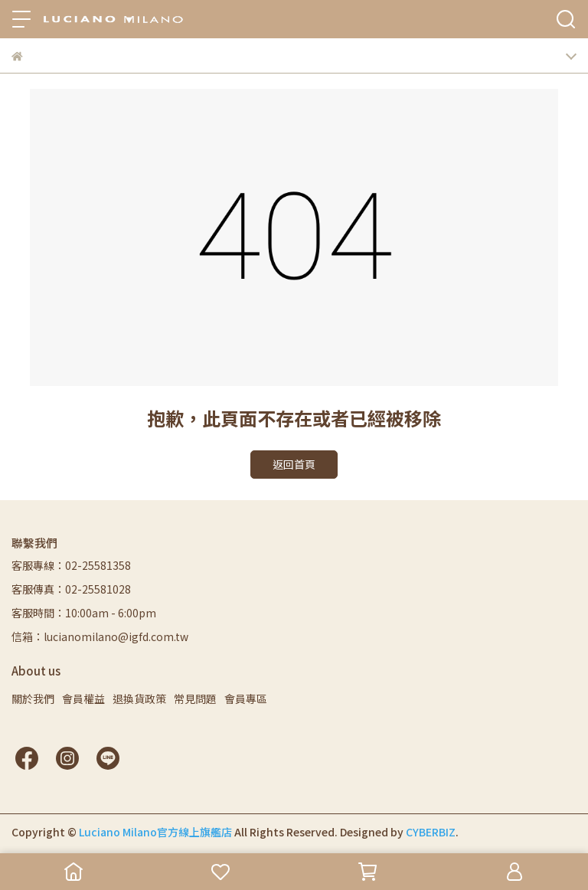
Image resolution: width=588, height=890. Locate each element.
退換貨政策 (139, 699)
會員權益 (83, 699)
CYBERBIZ (431, 832)
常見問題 (195, 699)
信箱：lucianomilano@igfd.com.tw (100, 636)
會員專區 (246, 699)
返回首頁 (294, 464)
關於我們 (33, 699)
